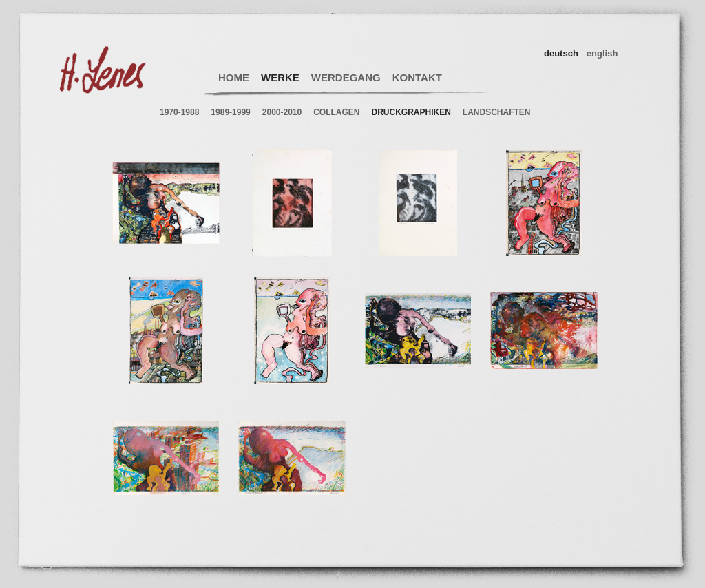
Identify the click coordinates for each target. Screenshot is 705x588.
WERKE (280, 77)
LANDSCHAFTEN (497, 112)
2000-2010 (282, 112)
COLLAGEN (336, 112)
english (602, 53)
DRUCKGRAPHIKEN (411, 112)
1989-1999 (230, 112)
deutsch (561, 53)
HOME (234, 77)
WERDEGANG (346, 77)
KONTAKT (417, 77)
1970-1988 (179, 112)
